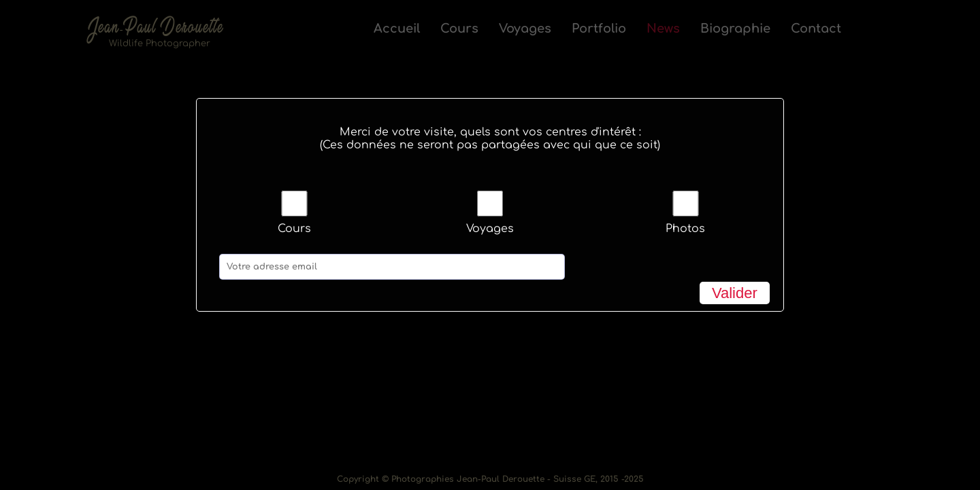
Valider (735, 293)
